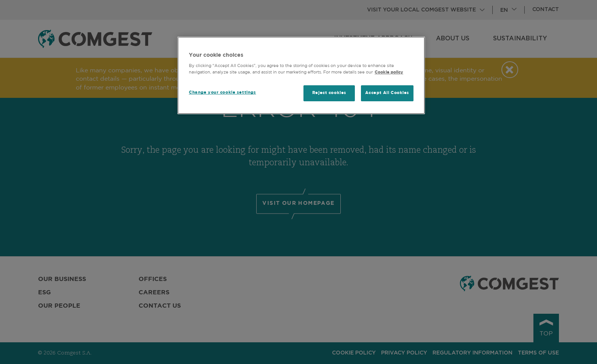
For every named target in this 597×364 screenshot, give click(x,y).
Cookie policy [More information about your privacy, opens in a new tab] (389, 72)
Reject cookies (329, 93)
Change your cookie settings (222, 93)
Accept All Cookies (387, 93)
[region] (301, 76)
